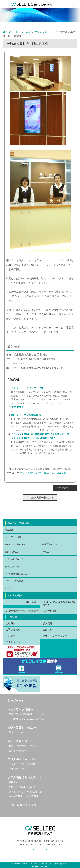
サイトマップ (13, 642)
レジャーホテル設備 (14, 581)
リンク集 (11, 636)
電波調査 (9, 530)
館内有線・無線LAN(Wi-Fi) (22, 787)
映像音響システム (13, 567)
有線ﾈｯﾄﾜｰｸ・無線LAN (15, 544)
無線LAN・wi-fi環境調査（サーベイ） (27, 714)
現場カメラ (47, 552)
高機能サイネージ (18, 769)
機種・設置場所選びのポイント (24, 746)
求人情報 (48, 623)
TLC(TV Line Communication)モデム (59, 603)
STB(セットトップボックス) (21, 602)
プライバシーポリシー (55, 636)
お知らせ (48, 630)
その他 (8, 588)
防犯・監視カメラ (13, 552)
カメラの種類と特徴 (19, 751)
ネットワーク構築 (13, 537)
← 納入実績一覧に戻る (40, 497)
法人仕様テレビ (51, 611)
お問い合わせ (13, 630)
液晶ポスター (19, 407)
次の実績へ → (65, 488)
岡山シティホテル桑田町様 (26, 415)
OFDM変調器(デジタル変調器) (23, 611)
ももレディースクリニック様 (27, 388)
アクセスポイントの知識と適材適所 (26, 792)
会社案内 (11, 623)
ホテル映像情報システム (16, 574)
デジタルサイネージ (45, 32)
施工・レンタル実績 (20, 32)
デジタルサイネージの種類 (22, 764)
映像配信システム (50, 544)
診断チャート (16, 782)
